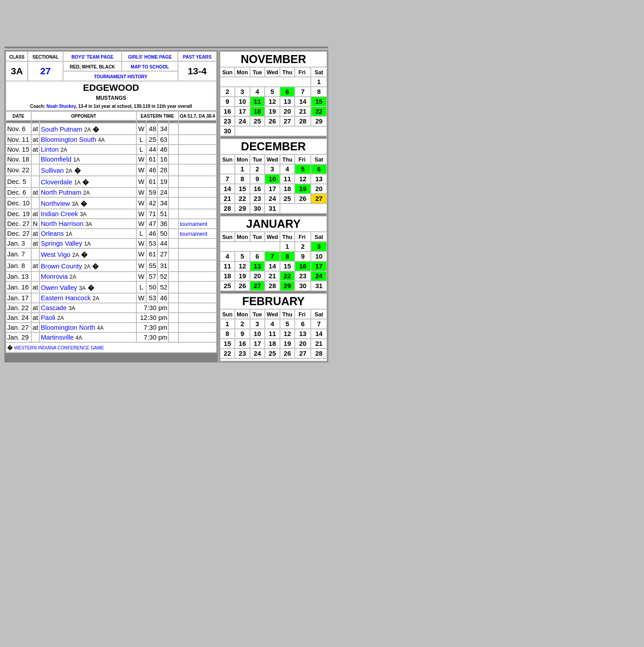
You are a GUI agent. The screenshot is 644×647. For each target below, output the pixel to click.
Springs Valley (61, 243)
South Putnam (61, 129)
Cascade (54, 308)
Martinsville (57, 337)
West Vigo (55, 255)
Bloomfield (56, 159)
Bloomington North (68, 328)
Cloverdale (56, 182)
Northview (55, 204)
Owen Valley (59, 288)
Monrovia (54, 277)
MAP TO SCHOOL (150, 67)
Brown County (61, 266)
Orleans (52, 234)
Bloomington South (68, 140)
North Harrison (62, 224)
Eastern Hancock (66, 298)
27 (45, 71)
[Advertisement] (166, 24)
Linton (50, 149)
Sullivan (52, 170)
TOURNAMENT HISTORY (121, 77)
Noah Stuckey (61, 106)
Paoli (48, 318)
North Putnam (61, 192)
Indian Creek (59, 214)
